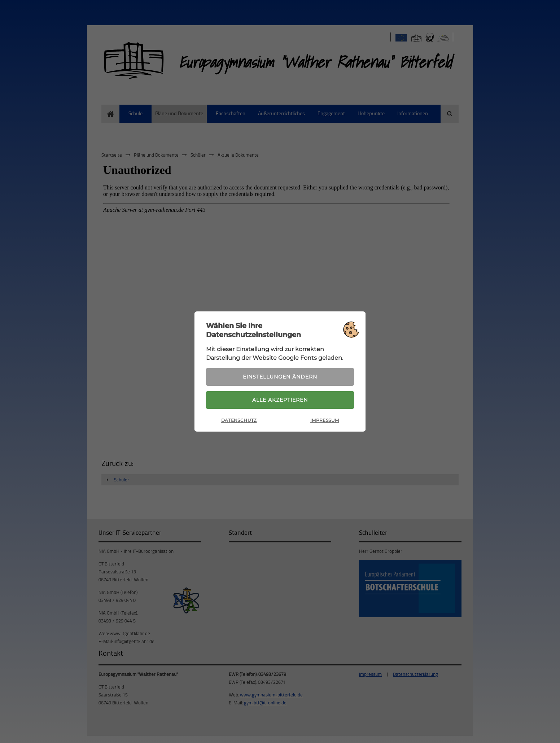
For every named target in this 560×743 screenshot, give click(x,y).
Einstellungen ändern (280, 377)
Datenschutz (239, 420)
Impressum (325, 420)
